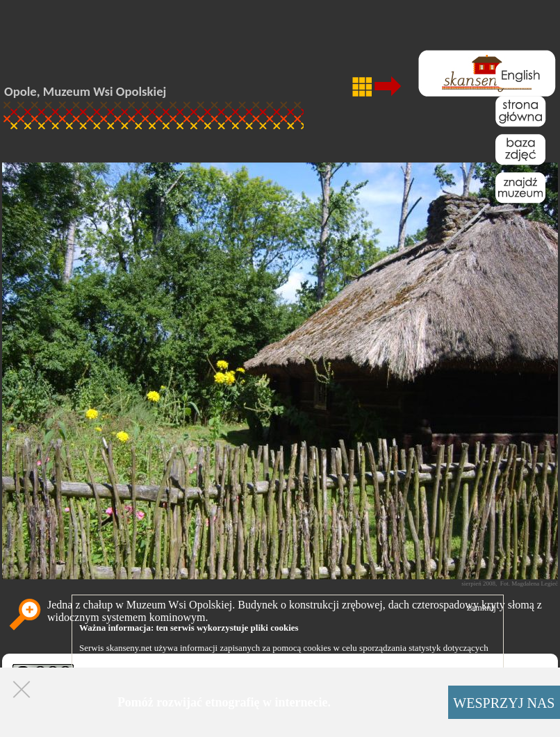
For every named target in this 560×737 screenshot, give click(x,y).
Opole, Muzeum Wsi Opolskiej (85, 91)
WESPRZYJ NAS (504, 703)
